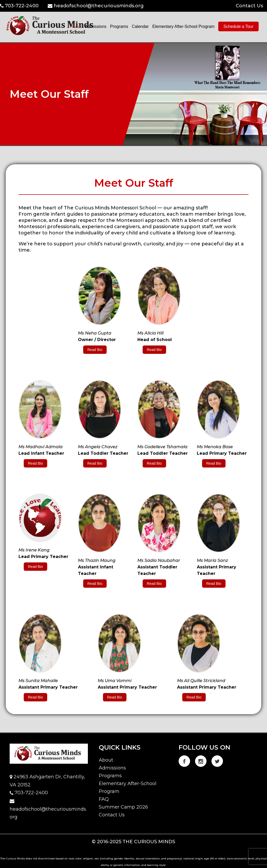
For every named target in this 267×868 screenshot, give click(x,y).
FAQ (104, 799)
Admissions (112, 768)
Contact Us (249, 6)
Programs (110, 776)
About (106, 760)
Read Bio (95, 350)
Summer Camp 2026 (123, 807)
